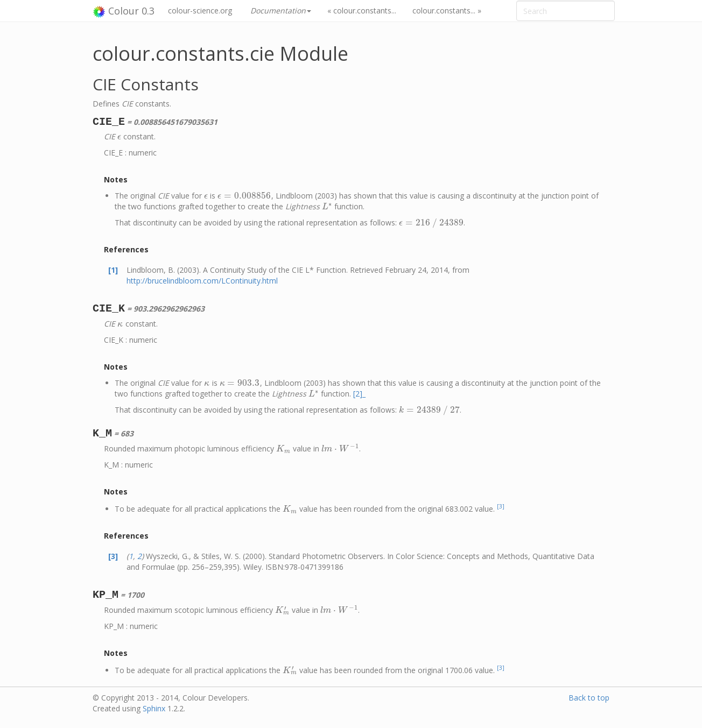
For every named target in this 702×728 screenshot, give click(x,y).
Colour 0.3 (124, 11)
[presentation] (119, 136)
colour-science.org (200, 10)
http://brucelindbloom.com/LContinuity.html (202, 281)
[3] (501, 506)
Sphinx (154, 708)
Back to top (589, 698)
